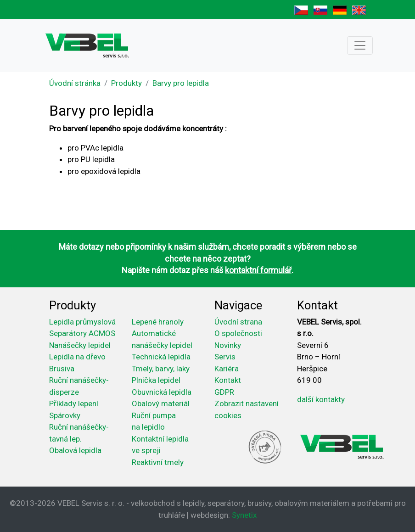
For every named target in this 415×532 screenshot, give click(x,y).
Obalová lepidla (75, 450)
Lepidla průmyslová (82, 322)
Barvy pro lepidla (181, 83)
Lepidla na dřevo (77, 357)
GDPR (224, 392)
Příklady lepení (74, 403)
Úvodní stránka (75, 83)
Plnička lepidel (156, 380)
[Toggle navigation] (360, 45)
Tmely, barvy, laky (161, 369)
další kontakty (321, 399)
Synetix (244, 515)
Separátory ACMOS (82, 333)
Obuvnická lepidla (162, 392)
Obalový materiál (161, 403)
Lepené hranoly (158, 322)
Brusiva (62, 369)
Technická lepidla (161, 357)
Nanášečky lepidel (80, 345)
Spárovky (65, 415)
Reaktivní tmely (158, 462)
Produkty (126, 83)
